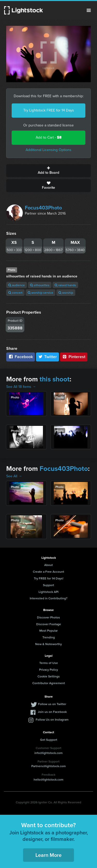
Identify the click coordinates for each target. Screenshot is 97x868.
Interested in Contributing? (49, 598)
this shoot (55, 379)
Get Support (49, 740)
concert (15, 293)
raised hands (65, 285)
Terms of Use (49, 663)
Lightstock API (48, 592)
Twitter (48, 357)
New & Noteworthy (48, 644)
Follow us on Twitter (52, 704)
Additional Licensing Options (48, 150)
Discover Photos (48, 617)
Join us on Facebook (52, 712)
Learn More (48, 855)
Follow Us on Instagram (52, 719)
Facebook (21, 357)
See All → (14, 476)
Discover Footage (49, 624)
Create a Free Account (48, 572)
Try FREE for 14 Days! (49, 578)
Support (48, 585)
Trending (49, 637)
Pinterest (74, 357)
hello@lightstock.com (48, 779)
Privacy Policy (48, 670)
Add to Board (48, 171)
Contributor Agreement (49, 683)
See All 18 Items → (21, 387)
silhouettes (40, 285)
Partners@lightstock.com (48, 766)
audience (17, 285)
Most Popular (48, 631)
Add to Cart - (49, 137)
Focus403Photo (43, 208)
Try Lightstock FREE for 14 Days (49, 110)
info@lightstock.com (48, 753)
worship (66, 293)
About (48, 565)
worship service (40, 293)
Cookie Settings (49, 676)
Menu (89, 10)
